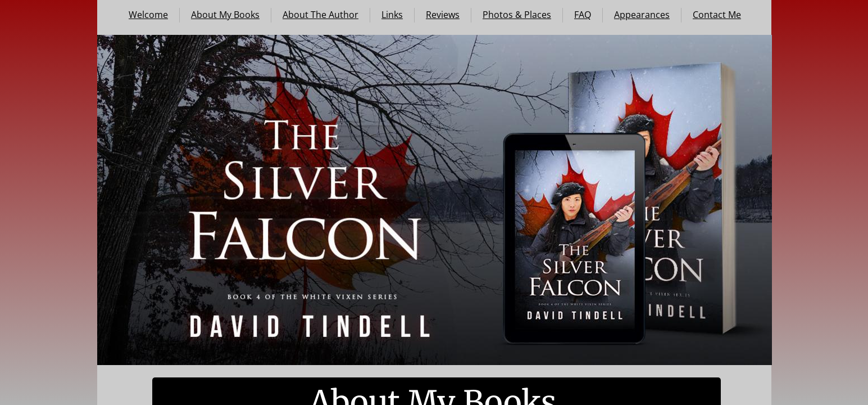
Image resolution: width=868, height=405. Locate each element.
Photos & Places (517, 15)
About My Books (225, 15)
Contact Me (717, 15)
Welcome (148, 15)
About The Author (321, 15)
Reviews (443, 15)
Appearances (642, 15)
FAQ (583, 15)
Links (392, 15)
